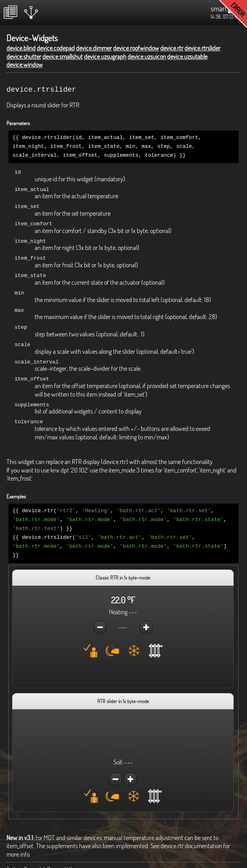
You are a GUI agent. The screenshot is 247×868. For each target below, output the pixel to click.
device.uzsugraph (105, 57)
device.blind (21, 48)
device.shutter (24, 57)
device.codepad (56, 48)
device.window (25, 65)
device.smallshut (63, 57)
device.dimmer (94, 48)
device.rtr (172, 48)
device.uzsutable (187, 57)
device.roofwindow (136, 48)
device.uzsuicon (147, 57)
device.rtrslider (202, 48)
